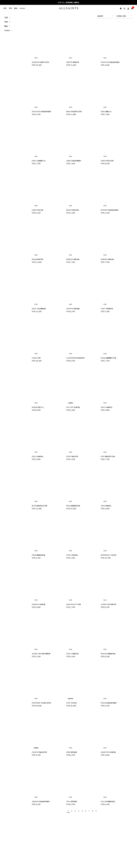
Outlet (22, 8)
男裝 (10, 8)
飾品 (16, 8)
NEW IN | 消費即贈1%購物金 (68, 2)
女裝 (5, 8)
